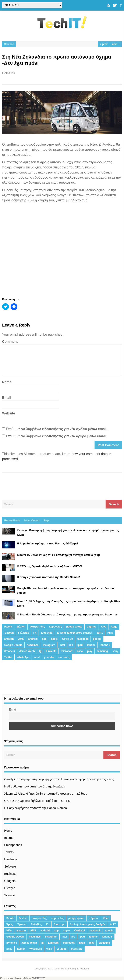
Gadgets (10, 881)
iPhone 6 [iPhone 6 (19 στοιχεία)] (10, 651)
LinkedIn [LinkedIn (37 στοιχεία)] (51, 651)
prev (104, 44)
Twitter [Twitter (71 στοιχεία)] (8, 657)
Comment (10, 342)
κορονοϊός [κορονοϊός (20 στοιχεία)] (55, 627)
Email (7, 398)
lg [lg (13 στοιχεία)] (40, 651)
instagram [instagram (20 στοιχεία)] (49, 645)
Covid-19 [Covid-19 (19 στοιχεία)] (68, 639)
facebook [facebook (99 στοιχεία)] (83, 639)
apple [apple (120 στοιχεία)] (54, 639)
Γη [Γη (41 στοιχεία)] (35, 633)
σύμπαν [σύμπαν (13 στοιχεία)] (91, 627)
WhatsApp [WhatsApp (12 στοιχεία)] (23, 657)
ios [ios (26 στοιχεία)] (71, 645)
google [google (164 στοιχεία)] (97, 639)
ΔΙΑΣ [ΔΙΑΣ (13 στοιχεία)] (100, 633)
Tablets (9, 852)
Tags (47, 520)
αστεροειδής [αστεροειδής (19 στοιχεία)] (37, 627)
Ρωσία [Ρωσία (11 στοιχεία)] (8, 627)
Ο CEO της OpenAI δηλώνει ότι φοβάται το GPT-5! (37, 801)
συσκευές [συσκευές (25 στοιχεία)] (64, 657)
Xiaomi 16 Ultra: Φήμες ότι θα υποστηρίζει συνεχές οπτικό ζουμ (46, 794)
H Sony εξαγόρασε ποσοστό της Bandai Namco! (36, 808)
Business (10, 874)
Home (8, 831)
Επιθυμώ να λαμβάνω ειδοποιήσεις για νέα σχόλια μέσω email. (57, 429)
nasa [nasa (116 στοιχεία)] (80, 651)
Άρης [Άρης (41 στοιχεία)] (114, 627)
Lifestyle (10, 888)
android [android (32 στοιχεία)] (33, 639)
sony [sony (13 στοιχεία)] (115, 651)
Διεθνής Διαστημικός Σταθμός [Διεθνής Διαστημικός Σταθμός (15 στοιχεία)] (75, 633)
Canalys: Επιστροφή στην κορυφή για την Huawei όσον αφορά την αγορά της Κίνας (59, 779)
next (116, 44)
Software (10, 867)
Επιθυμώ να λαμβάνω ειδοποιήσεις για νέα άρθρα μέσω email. (56, 436)
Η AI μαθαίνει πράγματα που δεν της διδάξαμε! (35, 786)
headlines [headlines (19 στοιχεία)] (33, 645)
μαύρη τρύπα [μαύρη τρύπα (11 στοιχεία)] (74, 627)
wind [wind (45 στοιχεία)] (37, 657)
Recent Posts (12, 520)
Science (9, 44)
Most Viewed (32, 520)
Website (9, 413)
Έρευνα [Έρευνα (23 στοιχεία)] (9, 633)
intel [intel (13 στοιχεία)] (62, 645)
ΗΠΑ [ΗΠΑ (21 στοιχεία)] (110, 633)
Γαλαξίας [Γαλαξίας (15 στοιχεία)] (23, 633)
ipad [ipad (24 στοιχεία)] (80, 645)
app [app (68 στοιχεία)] (44, 639)
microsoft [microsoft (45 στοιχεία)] (67, 651)
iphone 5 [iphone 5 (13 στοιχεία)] (105, 645)
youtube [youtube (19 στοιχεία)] (49, 657)
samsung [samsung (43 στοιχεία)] (102, 651)
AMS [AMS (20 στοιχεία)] (21, 639)
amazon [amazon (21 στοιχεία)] (9, 639)
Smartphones (13, 845)
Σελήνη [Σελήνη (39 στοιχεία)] (21, 627)
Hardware (11, 859)
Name (7, 382)
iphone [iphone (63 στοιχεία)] (91, 645)
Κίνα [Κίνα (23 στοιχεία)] (104, 627)
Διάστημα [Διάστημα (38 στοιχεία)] (47, 633)
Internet (9, 838)
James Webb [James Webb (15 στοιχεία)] (27, 651)
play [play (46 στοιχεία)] (90, 651)
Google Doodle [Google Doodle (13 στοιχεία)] (13, 645)
